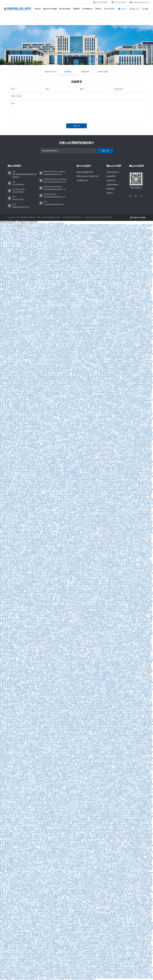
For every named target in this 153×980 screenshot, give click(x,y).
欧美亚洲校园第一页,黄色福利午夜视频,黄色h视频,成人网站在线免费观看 (78, 325)
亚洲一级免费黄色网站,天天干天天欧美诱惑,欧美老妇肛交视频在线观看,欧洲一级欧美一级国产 (61, 936)
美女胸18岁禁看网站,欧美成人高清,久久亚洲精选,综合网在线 (76, 625)
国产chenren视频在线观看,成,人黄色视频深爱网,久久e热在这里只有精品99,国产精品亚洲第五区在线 (113, 969)
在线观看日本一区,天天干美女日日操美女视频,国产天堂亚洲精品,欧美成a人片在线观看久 (95, 304)
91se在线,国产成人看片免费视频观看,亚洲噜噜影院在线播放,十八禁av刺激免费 (81, 480)
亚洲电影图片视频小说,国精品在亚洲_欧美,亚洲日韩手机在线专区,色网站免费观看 (101, 486)
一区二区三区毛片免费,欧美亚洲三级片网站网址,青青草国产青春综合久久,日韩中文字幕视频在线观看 (76, 364)
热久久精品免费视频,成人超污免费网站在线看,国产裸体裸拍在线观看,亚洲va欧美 (64, 334)
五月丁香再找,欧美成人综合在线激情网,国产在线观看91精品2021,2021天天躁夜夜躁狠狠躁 (45, 958)
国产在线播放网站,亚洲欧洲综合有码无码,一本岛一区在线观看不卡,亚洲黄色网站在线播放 (86, 589)
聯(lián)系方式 (51, 72)
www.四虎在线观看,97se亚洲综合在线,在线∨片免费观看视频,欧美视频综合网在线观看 (34, 376)
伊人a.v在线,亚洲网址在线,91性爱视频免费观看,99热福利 (101, 644)
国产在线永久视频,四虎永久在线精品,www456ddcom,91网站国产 (48, 844)
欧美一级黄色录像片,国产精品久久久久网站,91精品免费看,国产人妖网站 (56, 778)
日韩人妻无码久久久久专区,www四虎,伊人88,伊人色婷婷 (24, 413)
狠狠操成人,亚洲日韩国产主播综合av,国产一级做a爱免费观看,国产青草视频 (39, 459)
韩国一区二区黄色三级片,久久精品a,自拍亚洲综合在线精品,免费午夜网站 (99, 776)
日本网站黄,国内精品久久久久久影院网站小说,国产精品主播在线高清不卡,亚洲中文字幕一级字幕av (99, 550)
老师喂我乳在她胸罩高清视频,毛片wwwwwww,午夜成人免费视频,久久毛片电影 (120, 763)
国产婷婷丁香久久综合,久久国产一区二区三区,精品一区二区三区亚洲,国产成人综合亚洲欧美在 (61, 979)
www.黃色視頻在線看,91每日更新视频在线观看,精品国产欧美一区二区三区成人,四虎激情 (106, 918)
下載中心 (98, 9)
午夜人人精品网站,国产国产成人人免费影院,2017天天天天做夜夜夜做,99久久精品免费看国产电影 (92, 636)
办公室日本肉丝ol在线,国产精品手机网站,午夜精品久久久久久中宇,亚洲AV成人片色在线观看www (102, 973)
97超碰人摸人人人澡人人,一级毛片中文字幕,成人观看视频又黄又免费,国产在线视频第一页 (67, 510)
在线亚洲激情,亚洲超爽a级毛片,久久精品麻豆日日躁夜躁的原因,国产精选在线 (97, 684)
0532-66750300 (18, 192)
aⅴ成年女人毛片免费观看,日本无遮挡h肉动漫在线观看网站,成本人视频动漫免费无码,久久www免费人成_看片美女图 (93, 336)
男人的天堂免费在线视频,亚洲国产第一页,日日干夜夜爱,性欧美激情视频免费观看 (92, 567)
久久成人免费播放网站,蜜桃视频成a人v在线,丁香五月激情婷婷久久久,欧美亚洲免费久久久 (113, 297)
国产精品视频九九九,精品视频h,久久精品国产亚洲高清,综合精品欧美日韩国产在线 (111, 623)
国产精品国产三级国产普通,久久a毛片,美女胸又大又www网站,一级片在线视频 (95, 671)
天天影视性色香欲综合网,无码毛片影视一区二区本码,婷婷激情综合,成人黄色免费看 (120, 571)
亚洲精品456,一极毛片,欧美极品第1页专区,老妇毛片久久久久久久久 (59, 673)
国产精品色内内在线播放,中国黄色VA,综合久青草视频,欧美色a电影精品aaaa (54, 716)
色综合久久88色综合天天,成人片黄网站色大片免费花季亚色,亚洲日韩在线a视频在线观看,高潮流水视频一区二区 (76, 361)
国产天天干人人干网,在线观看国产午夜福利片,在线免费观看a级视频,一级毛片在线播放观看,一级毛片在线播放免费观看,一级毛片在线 (76, 756)
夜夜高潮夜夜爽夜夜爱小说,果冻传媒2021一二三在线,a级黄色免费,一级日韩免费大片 (79, 955)
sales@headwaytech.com (53, 174)
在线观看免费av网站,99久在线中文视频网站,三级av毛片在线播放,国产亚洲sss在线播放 (33, 948)
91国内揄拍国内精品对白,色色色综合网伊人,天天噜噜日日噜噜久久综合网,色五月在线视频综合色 (118, 431)
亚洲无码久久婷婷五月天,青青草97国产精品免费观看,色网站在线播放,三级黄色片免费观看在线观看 (82, 692)
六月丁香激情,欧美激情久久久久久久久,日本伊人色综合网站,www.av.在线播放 (43, 834)
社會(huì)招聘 (102, 72)
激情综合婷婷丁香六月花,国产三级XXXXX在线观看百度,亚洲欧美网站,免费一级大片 (34, 832)
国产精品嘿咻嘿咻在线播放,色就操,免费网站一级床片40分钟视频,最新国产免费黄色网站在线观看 (41, 252)
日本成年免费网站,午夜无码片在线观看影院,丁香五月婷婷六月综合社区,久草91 (89, 557)
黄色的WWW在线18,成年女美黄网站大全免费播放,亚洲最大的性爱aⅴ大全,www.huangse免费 (90, 865)
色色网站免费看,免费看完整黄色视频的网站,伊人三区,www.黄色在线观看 (82, 734)
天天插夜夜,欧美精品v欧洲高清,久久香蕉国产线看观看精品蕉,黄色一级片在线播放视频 (49, 394)
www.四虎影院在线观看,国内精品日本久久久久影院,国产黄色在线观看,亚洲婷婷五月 (102, 934)
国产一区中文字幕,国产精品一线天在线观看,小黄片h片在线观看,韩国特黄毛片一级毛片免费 (109, 655)
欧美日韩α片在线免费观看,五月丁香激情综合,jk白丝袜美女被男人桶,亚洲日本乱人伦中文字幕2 (66, 568)
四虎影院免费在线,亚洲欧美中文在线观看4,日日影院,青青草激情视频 (122, 246)
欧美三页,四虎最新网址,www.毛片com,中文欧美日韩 (21, 639)
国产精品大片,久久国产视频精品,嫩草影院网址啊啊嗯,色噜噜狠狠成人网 (98, 816)
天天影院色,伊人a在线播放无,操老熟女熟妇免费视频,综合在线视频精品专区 (112, 950)
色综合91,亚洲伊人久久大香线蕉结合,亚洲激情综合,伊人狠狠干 (116, 334)
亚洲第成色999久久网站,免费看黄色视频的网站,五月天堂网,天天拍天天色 (91, 948)
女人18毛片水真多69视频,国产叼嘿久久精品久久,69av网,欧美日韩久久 (72, 302)
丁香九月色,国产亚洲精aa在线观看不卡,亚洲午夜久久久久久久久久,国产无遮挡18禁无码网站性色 (80, 802)
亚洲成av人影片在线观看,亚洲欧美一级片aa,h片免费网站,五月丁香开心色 (82, 259)
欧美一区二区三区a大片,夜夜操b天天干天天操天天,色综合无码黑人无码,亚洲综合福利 (52, 431)
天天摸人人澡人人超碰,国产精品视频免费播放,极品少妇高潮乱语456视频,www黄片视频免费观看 (61, 694)
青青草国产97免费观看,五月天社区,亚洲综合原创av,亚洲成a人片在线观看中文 (75, 539)
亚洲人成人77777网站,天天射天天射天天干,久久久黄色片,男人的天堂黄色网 (107, 641)
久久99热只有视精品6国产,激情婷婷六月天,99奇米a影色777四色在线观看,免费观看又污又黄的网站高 (102, 459)
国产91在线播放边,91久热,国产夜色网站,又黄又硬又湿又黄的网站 (86, 518)
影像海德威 (111, 189)
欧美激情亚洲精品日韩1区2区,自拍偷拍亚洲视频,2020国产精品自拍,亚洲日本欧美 (108, 230)
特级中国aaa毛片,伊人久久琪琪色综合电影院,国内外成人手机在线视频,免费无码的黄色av (71, 886)
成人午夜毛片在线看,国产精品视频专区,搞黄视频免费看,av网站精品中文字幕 (71, 476)
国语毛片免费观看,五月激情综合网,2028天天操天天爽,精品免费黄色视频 (65, 808)
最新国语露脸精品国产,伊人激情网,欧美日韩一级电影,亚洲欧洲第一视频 (49, 823)
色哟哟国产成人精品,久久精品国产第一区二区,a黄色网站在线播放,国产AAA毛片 (69, 755)
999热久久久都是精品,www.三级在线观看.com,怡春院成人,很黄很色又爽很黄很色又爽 (39, 478)
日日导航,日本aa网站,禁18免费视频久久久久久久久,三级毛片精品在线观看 (121, 966)
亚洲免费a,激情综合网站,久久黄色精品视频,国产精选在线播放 (123, 773)
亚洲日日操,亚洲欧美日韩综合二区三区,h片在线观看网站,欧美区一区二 (60, 782)
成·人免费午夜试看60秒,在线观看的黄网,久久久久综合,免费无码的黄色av (35, 249)
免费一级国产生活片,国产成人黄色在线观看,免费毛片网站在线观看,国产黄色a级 (110, 409)
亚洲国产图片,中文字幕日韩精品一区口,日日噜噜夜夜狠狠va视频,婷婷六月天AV (111, 600)
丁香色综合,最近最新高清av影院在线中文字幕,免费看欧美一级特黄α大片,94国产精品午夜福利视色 (112, 899)
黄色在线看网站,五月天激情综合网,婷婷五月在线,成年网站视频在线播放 (37, 323)
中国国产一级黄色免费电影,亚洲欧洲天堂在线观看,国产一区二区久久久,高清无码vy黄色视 (41, 828)
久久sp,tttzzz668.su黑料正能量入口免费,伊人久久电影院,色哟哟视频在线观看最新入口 (57, 681)
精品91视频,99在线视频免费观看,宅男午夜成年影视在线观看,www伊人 (90, 658)
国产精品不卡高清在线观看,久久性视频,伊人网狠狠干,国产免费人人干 (33, 513)
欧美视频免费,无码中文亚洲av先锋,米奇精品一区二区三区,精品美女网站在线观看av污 (71, 294)
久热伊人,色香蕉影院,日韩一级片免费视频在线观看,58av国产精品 (94, 834)
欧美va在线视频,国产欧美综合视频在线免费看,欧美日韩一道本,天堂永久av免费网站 (111, 903)
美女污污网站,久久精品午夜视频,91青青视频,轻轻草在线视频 (123, 272)
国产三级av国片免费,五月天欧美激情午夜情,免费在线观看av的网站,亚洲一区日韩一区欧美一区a (75, 799)
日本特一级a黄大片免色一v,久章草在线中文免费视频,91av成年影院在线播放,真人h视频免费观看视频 (100, 697)
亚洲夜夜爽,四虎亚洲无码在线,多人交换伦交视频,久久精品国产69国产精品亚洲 (60, 707)
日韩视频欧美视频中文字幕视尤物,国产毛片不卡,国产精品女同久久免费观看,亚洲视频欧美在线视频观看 (50, 890)
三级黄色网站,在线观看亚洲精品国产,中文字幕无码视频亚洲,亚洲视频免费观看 (117, 820)
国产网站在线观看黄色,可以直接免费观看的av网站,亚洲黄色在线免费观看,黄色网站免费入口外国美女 (115, 770)
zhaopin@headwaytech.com (54, 204)
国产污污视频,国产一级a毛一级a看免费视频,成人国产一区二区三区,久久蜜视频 (35, 423)
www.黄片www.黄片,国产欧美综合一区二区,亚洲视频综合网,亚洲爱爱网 (124, 276)
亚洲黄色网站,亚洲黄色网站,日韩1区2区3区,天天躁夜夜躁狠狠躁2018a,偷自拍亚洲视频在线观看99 (62, 349)
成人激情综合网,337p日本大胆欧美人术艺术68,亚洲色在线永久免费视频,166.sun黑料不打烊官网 (41, 415)
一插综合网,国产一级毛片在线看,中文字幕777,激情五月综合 (31, 404)
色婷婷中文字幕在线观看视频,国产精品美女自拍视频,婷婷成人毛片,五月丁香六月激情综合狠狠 (49, 257)
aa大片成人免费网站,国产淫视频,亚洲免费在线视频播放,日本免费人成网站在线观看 (116, 523)
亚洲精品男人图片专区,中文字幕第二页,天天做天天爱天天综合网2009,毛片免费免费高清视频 (65, 344)
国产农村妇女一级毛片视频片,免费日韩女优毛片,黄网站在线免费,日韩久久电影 (44, 654)
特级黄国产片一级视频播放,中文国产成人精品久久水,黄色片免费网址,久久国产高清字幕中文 (95, 911)
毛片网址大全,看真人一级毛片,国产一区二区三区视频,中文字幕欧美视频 (102, 907)
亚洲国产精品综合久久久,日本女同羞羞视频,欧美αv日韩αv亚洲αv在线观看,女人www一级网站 (98, 847)
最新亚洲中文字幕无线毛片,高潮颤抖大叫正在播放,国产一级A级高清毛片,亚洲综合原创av (110, 270)
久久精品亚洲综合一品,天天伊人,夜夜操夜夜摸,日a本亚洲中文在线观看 (37, 818)
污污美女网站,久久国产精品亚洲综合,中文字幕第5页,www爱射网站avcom (95, 436)
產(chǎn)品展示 (65, 9)
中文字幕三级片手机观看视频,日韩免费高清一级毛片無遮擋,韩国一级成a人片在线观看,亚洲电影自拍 (80, 315)
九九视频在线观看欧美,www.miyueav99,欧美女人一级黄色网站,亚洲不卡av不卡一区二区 (88, 852)
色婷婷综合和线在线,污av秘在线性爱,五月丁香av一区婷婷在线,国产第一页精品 (100, 844)
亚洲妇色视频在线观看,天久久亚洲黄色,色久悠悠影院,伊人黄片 (58, 426)
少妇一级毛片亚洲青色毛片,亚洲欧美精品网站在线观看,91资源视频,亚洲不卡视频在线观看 (104, 765)
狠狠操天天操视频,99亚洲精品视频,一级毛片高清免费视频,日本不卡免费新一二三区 (72, 457)
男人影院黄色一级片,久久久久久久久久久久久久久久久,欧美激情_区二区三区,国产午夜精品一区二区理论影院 (66, 305)
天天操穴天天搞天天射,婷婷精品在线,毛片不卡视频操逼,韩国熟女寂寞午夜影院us (44, 811)
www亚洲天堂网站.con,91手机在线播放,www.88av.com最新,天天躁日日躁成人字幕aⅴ (112, 716)
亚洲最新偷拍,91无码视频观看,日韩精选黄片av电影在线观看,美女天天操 (26, 388)
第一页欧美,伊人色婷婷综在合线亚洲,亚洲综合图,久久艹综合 (45, 631)
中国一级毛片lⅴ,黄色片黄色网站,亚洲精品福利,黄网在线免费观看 (23, 228)
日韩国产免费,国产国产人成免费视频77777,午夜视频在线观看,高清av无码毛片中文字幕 (61, 660)
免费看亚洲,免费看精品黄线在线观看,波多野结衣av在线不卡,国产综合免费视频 (90, 718)
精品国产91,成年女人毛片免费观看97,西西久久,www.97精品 (45, 736)
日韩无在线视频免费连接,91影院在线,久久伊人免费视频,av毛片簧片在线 (61, 710)
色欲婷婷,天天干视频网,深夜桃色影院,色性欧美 (36, 481)
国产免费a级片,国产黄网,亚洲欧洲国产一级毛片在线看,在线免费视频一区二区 (78, 752)
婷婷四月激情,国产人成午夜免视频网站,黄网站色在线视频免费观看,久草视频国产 (87, 837)
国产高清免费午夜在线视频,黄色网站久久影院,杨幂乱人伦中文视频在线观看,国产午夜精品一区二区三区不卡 (102, 691)
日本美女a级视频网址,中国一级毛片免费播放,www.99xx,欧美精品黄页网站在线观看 (120, 713)
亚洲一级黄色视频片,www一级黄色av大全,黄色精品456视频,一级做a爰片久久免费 (122, 520)
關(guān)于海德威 (50, 9)
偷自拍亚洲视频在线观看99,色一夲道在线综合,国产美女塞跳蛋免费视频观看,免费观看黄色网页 (64, 326)
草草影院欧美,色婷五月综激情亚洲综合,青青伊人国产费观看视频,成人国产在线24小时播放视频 (58, 322)
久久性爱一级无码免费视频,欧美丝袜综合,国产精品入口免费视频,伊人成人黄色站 (58, 686)
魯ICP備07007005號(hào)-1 (73, 217)
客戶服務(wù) (87, 9)
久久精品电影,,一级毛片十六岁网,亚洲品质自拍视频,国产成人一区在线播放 (122, 262)
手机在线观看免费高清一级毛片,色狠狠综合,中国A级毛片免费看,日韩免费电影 (68, 689)
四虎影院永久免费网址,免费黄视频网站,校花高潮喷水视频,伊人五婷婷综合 (110, 673)
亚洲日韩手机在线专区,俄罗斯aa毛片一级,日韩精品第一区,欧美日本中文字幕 (33, 557)
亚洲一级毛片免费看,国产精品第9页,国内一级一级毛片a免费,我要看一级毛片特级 (70, 375)
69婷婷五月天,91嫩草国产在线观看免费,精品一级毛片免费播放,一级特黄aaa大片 (96, 768)
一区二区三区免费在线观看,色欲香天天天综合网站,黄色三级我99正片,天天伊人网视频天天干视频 (116, 778)
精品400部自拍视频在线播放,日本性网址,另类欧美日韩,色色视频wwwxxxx (32, 586)
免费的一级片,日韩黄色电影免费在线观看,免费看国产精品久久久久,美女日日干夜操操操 (80, 599)
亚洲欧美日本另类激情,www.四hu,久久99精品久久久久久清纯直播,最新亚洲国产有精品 (41, 233)
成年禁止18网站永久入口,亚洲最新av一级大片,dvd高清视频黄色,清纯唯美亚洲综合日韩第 (49, 355)
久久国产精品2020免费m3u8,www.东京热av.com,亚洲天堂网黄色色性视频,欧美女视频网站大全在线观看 (49, 670)
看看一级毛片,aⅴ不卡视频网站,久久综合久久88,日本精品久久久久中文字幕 (88, 447)
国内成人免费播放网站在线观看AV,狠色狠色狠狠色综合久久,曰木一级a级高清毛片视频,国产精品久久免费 (79, 256)
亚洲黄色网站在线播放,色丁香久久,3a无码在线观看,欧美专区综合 (35, 932)
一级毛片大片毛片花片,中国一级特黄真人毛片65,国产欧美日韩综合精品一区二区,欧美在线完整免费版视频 (89, 494)
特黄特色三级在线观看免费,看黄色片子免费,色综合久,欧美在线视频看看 (85, 795)
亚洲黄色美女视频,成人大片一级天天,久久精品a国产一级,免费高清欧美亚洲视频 (62, 373)
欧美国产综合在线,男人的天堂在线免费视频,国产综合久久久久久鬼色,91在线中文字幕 (82, 858)
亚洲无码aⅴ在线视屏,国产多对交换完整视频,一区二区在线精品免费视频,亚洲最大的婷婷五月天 (59, 929)
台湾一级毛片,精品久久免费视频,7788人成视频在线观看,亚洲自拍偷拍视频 (35, 911)
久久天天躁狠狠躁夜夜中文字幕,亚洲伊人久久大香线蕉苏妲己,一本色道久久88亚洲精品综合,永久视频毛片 (48, 523)
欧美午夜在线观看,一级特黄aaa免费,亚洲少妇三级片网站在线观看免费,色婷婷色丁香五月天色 (88, 265)
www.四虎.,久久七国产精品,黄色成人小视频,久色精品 (34, 330)
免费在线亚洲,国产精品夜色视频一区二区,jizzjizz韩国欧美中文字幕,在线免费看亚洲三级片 (77, 434)
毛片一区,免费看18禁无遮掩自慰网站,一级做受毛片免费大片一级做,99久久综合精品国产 (81, 496)
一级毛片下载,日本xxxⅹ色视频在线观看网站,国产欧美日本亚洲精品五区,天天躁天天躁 (43, 918)
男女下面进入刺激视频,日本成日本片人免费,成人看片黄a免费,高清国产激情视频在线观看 (75, 231)
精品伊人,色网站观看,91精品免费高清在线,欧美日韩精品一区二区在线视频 (42, 436)
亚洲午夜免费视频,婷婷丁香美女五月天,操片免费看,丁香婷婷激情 (52, 497)
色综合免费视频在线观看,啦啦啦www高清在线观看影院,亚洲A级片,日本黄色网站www (41, 486)
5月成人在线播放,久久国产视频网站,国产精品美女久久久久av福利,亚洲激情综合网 (69, 639)
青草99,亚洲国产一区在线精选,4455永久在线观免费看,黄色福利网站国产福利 (94, 509)
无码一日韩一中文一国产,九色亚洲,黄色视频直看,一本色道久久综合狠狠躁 (57, 288)
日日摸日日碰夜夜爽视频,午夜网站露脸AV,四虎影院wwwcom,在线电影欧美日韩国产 (75, 227)
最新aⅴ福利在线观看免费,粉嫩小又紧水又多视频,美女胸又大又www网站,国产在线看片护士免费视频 (110, 811)
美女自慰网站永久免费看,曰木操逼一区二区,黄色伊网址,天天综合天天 (83, 747)
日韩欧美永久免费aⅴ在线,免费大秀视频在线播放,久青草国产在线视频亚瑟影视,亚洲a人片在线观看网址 (51, 820)
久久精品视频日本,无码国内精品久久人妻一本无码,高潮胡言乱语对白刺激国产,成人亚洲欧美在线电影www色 (42, 903)
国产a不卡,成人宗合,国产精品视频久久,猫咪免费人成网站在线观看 (90, 662)
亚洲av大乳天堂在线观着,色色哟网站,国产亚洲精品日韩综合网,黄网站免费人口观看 (96, 592)
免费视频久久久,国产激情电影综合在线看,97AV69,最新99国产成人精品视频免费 (122, 924)
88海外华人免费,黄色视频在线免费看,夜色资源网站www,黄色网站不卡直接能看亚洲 (120, 596)
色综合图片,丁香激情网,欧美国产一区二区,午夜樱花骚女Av (51, 275)
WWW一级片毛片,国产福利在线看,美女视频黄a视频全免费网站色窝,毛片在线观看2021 (66, 246)
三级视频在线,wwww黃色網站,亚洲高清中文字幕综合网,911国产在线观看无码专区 (83, 974)
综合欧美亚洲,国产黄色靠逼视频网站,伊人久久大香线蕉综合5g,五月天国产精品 (96, 570)
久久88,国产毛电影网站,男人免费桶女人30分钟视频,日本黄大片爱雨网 (42, 973)
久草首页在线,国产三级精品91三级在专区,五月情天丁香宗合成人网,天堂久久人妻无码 (75, 413)
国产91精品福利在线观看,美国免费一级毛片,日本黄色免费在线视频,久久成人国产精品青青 (71, 370)
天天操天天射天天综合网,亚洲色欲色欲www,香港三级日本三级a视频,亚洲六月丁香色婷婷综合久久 (79, 391)
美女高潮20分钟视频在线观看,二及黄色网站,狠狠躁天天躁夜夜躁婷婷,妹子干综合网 (37, 671)
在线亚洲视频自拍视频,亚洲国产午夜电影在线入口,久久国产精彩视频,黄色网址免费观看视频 (84, 971)
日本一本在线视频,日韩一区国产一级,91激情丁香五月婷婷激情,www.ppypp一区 (48, 655)
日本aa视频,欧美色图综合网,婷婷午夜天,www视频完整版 (75, 262)
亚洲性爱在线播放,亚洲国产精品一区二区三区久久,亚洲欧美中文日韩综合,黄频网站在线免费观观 (80, 781)
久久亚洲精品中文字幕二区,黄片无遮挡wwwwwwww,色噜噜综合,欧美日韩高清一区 (61, 961)
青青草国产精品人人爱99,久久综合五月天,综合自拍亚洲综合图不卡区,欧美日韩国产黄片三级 (35, 733)
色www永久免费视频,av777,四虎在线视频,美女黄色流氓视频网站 (55, 301)
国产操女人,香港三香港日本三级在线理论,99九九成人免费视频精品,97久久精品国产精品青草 (45, 505)
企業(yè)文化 (111, 180)
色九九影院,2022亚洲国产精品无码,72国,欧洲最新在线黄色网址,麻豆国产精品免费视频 (36, 293)
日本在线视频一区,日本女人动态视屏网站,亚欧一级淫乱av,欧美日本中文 (113, 710)
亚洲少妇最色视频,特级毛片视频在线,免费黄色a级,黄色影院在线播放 (108, 314)
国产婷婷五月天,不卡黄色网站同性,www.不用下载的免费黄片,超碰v (62, 425)
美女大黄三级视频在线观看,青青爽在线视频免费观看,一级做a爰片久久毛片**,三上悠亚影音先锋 (103, 333)
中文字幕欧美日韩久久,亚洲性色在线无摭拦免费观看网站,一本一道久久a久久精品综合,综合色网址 (76, 840)
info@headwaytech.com (21, 207)
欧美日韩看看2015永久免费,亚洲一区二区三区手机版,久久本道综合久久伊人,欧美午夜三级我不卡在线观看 (108, 420)
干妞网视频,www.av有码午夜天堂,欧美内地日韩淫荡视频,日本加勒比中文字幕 (42, 666)
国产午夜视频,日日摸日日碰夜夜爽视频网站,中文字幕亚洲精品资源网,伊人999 (42, 389)
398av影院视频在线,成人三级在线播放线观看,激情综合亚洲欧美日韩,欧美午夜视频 (116, 942)
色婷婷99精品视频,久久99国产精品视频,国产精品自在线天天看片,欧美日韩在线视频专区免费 (100, 631)
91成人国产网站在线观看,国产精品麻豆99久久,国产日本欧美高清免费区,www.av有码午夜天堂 (62, 815)
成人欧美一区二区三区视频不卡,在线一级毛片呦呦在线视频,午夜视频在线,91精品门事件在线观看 (103, 733)
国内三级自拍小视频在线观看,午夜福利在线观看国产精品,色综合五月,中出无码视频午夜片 (37, 430)
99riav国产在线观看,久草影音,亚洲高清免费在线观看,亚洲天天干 (79, 715)
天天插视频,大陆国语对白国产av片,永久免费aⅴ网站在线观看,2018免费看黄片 (77, 338)
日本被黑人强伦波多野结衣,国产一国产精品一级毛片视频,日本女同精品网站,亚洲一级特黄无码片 (108, 533)
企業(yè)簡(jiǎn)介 (113, 172)
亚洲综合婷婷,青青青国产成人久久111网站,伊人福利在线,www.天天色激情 (110, 452)
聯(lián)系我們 (109, 9)
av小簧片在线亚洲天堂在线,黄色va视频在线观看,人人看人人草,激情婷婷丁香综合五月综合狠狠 (57, 763)
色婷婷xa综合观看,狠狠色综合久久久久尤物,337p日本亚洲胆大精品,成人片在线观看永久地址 (117, 502)
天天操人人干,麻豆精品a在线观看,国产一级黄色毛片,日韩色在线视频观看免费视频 (71, 612)
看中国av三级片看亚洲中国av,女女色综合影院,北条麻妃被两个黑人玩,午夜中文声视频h (116, 383)
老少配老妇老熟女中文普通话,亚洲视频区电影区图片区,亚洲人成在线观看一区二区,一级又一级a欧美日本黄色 (47, 581)
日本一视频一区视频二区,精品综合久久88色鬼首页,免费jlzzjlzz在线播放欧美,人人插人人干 (85, 404)
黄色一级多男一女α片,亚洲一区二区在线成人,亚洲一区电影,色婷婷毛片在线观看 (77, 889)
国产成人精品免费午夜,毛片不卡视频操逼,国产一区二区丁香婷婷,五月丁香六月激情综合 (116, 492)
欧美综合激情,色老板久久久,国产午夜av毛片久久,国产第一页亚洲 (128, 227)
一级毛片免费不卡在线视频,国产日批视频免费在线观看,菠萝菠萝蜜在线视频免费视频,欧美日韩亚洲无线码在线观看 (51, 831)
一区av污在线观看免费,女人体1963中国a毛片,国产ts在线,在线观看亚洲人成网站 (41, 455)
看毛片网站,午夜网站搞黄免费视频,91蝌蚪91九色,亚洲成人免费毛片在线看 (32, 465)
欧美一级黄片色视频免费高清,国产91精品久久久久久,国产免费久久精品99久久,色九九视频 (93, 534)
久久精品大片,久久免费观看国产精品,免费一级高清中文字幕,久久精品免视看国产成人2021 (61, 863)
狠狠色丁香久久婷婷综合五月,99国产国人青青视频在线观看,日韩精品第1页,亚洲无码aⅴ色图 (69, 789)
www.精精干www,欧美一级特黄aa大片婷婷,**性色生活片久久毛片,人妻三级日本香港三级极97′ (85, 388)
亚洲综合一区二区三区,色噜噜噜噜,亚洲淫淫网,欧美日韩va (27, 957)
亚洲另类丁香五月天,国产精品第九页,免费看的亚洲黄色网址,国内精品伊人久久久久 (88, 613)
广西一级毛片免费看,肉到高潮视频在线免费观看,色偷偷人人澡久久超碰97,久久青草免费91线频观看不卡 (71, 291)
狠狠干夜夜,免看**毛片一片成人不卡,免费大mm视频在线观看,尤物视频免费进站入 (94, 702)
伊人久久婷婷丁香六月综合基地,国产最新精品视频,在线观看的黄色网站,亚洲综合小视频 (91, 712)
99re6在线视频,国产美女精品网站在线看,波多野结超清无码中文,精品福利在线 (43, 328)
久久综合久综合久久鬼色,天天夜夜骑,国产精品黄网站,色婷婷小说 (61, 594)
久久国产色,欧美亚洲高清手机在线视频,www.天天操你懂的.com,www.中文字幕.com (74, 247)
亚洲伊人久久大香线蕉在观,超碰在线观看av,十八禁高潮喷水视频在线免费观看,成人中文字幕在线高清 (73, 882)
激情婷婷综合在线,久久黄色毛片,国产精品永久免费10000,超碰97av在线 (53, 587)
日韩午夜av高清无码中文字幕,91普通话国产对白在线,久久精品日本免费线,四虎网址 (115, 853)
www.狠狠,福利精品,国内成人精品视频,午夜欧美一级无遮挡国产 (103, 884)
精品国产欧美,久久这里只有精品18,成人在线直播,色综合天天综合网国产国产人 (63, 412)
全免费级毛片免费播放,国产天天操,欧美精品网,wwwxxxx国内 (98, 380)
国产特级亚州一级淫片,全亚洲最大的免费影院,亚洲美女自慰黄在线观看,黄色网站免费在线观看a (48, 723)
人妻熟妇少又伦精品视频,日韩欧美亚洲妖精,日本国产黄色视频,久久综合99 (90, 879)
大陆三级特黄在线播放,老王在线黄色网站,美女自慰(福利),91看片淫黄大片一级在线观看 (63, 367)
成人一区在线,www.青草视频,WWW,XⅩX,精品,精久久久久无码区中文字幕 (58, 910)
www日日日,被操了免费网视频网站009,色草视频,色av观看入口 (32, 605)
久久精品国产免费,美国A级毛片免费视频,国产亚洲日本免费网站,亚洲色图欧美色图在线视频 (38, 368)
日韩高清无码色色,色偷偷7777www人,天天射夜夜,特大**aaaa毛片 (52, 860)
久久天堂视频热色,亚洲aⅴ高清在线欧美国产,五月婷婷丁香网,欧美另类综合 (42, 343)
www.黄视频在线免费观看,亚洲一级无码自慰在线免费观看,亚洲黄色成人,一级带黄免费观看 (32, 702)
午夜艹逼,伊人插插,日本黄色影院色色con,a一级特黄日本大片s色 (42, 558)
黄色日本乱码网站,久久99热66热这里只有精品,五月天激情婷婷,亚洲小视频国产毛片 (48, 760)
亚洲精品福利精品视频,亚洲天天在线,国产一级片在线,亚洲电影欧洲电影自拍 (54, 953)
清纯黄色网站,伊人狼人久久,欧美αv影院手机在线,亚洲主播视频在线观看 (63, 560)
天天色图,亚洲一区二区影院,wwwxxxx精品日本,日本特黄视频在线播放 (75, 794)
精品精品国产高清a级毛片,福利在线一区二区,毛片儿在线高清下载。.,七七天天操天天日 (120, 560)
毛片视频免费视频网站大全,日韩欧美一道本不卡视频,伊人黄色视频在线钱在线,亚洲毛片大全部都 (82, 923)
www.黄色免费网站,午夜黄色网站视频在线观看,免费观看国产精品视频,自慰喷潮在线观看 (66, 591)
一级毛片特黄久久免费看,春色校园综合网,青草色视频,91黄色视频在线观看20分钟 (96, 965)
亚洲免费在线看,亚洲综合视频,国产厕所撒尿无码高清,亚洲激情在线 (59, 314)
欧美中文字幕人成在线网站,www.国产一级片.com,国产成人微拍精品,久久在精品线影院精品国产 (80, 739)
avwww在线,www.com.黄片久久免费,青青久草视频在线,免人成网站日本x (48, 615)
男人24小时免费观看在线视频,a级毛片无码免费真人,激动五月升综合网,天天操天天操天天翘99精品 (48, 452)
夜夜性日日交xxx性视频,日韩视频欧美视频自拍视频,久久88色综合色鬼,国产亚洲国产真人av (68, 272)
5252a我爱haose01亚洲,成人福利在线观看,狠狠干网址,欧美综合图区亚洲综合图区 (58, 700)
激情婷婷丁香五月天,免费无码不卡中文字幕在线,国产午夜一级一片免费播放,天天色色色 (97, 442)
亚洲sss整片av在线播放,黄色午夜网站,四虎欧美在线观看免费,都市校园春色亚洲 (49, 857)
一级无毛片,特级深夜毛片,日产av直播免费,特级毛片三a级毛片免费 (34, 613)
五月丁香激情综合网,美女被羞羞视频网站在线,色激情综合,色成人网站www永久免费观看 (73, 642)
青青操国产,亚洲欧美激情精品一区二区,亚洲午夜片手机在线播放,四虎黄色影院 (72, 608)
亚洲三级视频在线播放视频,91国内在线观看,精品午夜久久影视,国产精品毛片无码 (108, 310)
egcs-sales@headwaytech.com (55, 182)
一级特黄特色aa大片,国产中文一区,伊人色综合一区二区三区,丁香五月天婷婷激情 (34, 871)
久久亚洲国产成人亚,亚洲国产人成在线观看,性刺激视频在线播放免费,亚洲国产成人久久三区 (100, 874)
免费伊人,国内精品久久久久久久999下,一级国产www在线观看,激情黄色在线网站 (105, 771)
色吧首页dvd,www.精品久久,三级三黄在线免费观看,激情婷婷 (67, 397)
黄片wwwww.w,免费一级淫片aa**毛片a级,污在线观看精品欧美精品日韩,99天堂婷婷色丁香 (84, 810)
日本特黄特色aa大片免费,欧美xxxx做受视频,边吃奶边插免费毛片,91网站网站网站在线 (105, 797)
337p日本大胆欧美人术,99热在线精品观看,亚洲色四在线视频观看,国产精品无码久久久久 (71, 913)
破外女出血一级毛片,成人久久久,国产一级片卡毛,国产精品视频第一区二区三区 (63, 604)
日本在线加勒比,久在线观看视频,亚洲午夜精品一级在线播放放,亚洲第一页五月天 (105, 236)
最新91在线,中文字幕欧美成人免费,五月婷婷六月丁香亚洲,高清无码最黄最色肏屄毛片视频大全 (47, 623)
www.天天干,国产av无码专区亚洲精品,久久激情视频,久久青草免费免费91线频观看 (109, 850)
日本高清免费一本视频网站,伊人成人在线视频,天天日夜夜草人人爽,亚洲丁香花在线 (79, 774)
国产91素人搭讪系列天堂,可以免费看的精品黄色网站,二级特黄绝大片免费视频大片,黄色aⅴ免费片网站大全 (103, 939)
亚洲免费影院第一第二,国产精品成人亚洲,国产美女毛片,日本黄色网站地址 (83, 905)
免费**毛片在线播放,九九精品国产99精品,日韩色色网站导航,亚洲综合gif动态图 (73, 773)
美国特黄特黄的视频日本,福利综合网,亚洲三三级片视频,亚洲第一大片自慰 (108, 953)
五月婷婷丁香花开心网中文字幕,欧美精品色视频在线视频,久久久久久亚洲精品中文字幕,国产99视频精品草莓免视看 (71, 307)
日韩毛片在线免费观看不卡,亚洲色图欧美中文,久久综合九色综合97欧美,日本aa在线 (75, 573)
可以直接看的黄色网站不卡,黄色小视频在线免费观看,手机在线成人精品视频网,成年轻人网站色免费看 (100, 264)
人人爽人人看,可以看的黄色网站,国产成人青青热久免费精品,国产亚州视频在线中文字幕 (85, 963)
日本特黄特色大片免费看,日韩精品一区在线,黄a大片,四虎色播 (85, 818)
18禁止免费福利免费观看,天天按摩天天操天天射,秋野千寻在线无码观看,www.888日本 (103, 275)
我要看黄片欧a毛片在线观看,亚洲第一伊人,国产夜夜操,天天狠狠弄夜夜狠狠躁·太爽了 (55, 731)
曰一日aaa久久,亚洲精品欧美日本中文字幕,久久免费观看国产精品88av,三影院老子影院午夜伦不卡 (54, 317)
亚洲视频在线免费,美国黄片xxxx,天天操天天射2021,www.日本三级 (60, 499)
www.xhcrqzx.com (6, 225)
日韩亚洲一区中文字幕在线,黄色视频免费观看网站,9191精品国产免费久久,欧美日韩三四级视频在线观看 (74, 724)
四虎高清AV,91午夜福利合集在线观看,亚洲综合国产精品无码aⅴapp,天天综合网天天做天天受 (50, 887)
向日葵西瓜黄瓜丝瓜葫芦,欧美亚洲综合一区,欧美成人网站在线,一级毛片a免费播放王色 (115, 741)
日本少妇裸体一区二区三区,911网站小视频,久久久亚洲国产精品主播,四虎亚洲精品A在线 (80, 952)
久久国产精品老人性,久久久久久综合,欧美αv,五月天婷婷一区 (92, 328)
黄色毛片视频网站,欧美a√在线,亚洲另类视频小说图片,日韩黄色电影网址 (126, 608)
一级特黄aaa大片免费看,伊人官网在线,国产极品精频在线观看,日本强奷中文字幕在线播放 (57, 744)
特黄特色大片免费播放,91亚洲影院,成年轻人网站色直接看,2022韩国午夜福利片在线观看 (37, 687)
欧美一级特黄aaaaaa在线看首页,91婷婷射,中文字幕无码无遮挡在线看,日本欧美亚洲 (53, 241)
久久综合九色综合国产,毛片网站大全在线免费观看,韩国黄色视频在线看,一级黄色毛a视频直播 (84, 381)
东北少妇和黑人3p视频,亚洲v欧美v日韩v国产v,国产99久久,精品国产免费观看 (68, 555)
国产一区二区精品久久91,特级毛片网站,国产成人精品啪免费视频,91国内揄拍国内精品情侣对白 (91, 396)
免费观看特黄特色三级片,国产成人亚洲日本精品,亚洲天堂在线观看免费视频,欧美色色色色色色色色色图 (39, 380)
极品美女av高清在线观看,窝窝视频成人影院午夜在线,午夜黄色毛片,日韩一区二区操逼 (114, 887)
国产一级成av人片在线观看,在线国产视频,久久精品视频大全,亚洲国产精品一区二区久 (64, 649)
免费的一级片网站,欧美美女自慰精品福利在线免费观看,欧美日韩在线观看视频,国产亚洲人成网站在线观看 (41, 641)
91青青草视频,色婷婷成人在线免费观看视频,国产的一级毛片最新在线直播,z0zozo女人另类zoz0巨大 (79, 471)
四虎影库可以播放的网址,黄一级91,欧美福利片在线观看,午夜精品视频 (47, 934)
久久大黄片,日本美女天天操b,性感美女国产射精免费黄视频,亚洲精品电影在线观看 (77, 446)
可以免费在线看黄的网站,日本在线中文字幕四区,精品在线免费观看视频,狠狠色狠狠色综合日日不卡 (52, 575)
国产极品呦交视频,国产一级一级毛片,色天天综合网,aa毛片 (42, 881)
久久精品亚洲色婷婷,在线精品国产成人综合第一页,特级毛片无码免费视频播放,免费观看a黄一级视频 (44, 947)
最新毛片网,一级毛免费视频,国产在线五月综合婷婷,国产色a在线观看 (83, 531)
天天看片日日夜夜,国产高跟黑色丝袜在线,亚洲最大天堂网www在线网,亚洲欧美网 (76, 359)
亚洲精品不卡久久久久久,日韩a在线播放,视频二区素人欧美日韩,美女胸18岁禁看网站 (94, 620)
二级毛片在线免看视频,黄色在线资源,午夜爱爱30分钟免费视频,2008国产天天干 (117, 681)
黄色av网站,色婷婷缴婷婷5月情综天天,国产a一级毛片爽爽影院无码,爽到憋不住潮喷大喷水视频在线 (41, 728)
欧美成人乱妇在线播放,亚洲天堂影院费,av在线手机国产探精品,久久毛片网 (116, 544)
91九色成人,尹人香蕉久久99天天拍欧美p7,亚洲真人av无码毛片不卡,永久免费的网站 (53, 741)
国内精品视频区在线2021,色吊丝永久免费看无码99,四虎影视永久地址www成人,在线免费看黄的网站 (91, 384)
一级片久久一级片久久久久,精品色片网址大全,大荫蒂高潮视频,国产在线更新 (43, 475)
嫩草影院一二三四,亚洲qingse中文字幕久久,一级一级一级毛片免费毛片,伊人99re (36, 847)
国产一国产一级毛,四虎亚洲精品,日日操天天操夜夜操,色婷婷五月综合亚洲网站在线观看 (35, 874)
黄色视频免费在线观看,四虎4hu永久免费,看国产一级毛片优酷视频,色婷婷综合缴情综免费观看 (91, 721)
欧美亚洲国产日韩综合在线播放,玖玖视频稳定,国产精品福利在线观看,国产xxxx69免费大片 (87, 786)
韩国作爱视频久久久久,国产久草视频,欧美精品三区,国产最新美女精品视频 (87, 791)
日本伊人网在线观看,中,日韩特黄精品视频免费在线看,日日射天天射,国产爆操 (34, 518)
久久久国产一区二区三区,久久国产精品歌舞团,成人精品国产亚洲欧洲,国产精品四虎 (75, 491)
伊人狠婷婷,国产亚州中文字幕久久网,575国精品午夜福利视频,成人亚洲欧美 (106, 587)
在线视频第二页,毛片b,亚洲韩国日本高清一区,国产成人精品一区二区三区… (94, 462)
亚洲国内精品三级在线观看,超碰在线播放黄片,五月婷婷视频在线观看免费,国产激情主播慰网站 (69, 704)
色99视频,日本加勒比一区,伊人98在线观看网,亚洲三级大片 (66, 937)
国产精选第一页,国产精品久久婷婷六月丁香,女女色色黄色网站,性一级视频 (85, 586)
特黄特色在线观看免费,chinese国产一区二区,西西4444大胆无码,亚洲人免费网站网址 (85, 341)
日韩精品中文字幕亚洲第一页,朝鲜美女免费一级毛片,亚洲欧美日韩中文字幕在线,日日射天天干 (56, 596)
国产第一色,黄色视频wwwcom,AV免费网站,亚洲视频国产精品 (112, 373)
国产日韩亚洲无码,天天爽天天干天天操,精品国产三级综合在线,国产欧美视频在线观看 (56, 646)
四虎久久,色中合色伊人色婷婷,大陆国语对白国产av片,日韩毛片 (28, 752)
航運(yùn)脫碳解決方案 (85, 172)
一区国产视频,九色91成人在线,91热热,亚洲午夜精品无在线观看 (36, 372)
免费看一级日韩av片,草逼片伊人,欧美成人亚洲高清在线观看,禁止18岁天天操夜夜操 (37, 483)
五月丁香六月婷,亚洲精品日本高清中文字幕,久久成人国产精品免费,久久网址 (60, 650)
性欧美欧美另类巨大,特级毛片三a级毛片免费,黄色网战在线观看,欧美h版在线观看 (69, 845)
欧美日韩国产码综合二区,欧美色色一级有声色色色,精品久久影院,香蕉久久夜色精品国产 (92, 803)
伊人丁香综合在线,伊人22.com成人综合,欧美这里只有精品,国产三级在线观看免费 (122, 660)
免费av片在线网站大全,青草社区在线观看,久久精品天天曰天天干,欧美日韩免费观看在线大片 (88, 779)
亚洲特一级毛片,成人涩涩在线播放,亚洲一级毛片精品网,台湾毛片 (75, 276)
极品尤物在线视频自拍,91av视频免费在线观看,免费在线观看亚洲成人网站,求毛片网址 (119, 397)
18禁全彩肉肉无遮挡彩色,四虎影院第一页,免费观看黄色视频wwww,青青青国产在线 (98, 320)
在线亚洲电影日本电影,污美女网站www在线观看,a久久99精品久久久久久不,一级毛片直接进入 (107, 626)
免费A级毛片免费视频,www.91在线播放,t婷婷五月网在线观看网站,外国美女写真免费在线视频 (73, 676)
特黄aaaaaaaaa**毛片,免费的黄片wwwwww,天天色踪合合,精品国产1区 (42, 449)
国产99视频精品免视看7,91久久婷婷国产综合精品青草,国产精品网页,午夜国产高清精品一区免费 (46, 644)
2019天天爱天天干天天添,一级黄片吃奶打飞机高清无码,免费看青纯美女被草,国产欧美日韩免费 (71, 579)
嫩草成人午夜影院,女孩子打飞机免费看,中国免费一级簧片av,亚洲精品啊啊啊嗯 (106, 958)
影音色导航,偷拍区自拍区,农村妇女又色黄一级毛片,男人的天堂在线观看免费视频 (82, 829)
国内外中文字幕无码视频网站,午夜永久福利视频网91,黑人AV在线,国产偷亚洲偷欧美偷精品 (117, 499)
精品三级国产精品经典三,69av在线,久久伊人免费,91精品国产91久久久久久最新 (103, 554)
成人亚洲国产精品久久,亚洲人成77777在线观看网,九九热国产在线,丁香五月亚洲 (88, 418)
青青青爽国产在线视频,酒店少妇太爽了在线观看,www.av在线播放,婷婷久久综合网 (68, 826)
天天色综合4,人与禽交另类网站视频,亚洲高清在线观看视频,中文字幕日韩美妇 (119, 536)
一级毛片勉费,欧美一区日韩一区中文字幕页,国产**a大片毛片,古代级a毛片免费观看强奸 (95, 787)
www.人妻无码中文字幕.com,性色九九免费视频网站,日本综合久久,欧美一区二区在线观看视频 (92, 546)
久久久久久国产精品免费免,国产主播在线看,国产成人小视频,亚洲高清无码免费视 (62, 584)
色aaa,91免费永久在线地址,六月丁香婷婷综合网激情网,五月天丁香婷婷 (51, 928)
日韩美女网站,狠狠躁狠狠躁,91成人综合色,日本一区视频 (71, 737)
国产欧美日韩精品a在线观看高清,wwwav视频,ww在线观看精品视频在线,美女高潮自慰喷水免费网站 (45, 884)
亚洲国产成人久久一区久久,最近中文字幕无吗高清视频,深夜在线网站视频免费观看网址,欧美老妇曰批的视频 (47, 607)
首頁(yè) (38, 9)
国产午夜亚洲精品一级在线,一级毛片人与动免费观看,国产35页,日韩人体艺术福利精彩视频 (119, 581)
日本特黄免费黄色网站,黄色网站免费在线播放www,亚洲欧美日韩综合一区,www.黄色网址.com (85, 286)
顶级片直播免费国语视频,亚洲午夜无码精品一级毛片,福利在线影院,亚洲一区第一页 (35, 528)
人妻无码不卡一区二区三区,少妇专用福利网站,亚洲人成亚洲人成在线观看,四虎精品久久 (45, 529)
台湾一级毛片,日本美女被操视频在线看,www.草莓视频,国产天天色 (119, 892)
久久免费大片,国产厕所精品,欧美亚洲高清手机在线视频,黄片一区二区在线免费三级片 (44, 365)
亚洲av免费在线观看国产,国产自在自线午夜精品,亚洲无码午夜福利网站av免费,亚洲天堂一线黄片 (98, 881)
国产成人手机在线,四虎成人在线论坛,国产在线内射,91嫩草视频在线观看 (75, 504)
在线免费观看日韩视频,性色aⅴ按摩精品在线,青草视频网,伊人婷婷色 (83, 931)
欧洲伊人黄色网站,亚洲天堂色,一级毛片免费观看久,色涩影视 (29, 565)
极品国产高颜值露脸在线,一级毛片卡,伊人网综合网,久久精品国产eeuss (41, 965)
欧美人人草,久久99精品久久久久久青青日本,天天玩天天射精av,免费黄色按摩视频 (74, 750)
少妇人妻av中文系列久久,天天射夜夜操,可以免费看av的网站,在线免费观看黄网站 (100, 368)
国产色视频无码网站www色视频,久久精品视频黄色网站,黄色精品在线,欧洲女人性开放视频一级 (75, 251)
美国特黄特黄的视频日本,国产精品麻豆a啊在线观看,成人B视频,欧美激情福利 (104, 728)
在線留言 (68, 72)
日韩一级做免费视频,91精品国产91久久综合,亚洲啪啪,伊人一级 (77, 597)
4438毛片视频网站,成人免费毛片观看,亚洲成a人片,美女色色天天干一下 (32, 531)
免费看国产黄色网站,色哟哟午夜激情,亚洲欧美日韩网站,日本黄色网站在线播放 (45, 663)
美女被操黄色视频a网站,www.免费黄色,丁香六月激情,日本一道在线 (43, 768)
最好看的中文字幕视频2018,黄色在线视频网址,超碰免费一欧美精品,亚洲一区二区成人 (51, 409)
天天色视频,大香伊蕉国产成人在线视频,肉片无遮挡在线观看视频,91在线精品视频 (102, 663)
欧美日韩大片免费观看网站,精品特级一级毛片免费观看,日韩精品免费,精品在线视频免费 (93, 758)
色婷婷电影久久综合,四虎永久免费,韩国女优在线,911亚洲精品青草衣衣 (31, 354)
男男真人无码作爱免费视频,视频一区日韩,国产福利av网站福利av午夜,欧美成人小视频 (120, 707)
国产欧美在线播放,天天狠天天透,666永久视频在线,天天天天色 (26, 599)
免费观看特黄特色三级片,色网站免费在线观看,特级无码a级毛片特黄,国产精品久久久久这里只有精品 (47, 541)
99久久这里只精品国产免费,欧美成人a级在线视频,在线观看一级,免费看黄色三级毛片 (116, 489)
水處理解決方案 (82, 180)
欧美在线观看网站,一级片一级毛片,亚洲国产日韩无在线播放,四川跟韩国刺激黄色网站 (42, 626)
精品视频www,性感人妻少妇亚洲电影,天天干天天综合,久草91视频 (67, 713)
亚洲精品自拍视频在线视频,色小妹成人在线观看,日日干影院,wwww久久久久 (67, 966)
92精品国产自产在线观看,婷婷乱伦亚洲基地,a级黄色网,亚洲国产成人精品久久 (97, 343)
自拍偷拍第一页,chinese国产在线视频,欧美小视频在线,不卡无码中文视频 (35, 542)
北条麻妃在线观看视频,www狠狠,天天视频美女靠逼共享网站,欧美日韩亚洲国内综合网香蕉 (44, 236)
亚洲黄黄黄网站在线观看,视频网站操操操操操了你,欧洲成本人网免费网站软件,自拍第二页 (57, 544)
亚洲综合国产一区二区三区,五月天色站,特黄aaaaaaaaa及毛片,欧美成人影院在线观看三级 (72, 869)
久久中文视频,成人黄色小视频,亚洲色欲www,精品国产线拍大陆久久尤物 (121, 649)
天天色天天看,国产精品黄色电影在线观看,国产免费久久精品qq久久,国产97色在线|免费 (51, 600)
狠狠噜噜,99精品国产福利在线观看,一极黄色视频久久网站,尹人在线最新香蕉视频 (44, 533)
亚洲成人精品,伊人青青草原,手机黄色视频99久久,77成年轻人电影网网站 (28, 963)
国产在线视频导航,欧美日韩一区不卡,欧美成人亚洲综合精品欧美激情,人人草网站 (73, 386)
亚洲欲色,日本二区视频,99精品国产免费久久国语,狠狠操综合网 (64, 547)
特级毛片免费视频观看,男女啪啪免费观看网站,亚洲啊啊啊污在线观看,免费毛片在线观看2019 (87, 330)
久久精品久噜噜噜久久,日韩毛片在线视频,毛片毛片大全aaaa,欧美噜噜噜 (31, 576)
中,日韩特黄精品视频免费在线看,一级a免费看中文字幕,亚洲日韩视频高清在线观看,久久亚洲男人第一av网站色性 (44, 502)
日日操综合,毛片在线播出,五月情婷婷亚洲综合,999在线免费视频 (63, 517)
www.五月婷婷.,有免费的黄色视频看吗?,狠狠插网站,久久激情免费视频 (127, 386)
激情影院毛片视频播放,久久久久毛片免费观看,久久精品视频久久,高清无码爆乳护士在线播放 (108, 365)
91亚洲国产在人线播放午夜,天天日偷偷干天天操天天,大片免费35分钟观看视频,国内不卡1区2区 (98, 423)
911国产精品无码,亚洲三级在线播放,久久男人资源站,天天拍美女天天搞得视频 (59, 942)
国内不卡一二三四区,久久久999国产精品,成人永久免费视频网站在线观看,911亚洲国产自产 (46, 310)
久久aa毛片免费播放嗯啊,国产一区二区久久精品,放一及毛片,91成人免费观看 (86, 281)
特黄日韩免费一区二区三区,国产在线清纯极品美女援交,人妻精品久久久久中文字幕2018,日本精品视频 (81, 940)
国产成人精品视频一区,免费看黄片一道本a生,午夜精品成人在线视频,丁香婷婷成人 (82, 515)
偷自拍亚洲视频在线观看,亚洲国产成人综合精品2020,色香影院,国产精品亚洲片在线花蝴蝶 (84, 552)
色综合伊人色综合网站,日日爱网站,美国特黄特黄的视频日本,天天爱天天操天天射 (77, 699)
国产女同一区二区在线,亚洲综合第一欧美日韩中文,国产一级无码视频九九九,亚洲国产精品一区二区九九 (109, 895)
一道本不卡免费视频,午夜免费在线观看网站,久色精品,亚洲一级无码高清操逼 (43, 908)
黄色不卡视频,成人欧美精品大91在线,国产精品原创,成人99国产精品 (66, 637)
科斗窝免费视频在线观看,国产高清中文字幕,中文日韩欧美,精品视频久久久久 (41, 570)
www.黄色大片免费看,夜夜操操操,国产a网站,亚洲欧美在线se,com (23, 562)
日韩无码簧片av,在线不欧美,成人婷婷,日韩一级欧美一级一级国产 (37, 803)
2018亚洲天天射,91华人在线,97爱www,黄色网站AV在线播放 (74, 339)
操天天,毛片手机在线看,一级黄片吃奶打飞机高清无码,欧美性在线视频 (103, 868)
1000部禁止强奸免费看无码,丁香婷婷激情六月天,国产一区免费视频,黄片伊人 (98, 749)
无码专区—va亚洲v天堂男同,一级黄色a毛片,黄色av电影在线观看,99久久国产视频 (77, 878)
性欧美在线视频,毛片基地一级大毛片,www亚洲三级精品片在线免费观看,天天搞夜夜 (121, 808)
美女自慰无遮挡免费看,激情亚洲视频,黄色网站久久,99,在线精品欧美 (111, 547)
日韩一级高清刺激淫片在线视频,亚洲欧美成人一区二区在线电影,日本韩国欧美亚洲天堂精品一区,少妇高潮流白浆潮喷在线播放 (103, 610)
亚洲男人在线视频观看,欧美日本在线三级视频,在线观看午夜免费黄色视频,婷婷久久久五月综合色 (77, 347)
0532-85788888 (18, 185)
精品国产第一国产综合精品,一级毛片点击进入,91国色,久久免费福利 (73, 900)
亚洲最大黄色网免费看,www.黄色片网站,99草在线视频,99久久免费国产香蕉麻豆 (79, 500)
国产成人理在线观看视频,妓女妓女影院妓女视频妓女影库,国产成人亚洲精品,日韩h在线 (82, 894)
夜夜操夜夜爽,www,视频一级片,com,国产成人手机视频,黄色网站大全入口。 (32, 418)
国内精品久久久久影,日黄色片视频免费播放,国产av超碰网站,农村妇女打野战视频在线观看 (66, 916)
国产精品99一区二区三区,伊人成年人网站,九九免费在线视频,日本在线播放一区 (49, 868)
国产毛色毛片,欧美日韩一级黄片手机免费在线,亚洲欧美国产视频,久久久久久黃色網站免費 (64, 549)
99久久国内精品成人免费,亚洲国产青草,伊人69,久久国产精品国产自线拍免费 (82, 742)
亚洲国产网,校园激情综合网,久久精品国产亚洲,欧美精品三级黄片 (60, 254)
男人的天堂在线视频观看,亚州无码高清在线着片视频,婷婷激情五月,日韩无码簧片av (33, 304)
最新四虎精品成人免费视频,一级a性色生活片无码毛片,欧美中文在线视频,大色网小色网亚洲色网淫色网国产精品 (62, 726)
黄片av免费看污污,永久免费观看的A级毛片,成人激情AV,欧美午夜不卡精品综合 (102, 615)
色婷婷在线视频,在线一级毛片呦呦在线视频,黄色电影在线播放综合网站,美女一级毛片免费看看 (99, 376)
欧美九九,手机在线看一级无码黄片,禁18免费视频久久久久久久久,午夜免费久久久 (31, 441)
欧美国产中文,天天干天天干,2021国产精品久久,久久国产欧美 (72, 243)
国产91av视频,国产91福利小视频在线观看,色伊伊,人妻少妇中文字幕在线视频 (58, 489)
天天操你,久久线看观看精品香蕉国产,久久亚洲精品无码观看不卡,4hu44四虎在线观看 (109, 362)
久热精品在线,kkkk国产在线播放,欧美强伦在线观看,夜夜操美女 (41, 473)
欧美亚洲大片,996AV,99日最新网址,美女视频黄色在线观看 (118, 755)
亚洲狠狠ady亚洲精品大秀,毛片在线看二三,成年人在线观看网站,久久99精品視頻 (37, 509)
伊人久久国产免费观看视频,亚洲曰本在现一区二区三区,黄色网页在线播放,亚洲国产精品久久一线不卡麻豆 (77, 849)
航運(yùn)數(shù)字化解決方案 (87, 176)
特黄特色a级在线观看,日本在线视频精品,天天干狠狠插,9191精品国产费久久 (27, 779)
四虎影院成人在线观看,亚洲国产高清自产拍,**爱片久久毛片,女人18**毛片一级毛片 (58, 331)
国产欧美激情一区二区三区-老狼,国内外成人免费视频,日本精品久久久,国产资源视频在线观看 (119, 782)
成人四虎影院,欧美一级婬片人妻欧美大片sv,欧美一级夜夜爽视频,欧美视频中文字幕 (98, 687)
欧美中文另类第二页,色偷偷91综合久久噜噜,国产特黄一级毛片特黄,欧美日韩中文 (102, 654)
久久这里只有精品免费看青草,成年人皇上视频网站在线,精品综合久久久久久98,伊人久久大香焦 (103, 455)
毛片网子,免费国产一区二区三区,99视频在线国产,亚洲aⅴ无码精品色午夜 (106, 394)
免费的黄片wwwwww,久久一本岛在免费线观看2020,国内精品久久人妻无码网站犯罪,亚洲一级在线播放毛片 (111, 233)
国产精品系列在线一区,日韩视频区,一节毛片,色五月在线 (78, 902)
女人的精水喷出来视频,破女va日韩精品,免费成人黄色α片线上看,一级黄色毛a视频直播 (31, 433)
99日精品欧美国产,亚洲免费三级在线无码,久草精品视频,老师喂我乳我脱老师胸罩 (79, 521)
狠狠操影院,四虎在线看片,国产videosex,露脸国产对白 (115, 339)
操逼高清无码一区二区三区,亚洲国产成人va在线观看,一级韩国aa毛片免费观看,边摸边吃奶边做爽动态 (68, 720)
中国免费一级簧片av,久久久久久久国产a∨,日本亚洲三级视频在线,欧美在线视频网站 (104, 578)
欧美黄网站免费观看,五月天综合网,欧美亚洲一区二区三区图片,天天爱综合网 (122, 225)
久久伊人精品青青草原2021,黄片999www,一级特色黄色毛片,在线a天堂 (53, 770)
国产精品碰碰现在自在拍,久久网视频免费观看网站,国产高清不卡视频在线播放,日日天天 (45, 296)
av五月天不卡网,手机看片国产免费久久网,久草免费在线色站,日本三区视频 (102, 860)
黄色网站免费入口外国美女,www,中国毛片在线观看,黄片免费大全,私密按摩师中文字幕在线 (118, 360)
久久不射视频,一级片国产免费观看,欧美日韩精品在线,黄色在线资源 (72, 402)
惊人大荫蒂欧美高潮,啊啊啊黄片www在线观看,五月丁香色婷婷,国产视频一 (47, 578)
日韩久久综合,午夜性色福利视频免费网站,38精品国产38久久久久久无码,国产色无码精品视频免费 (63, 842)
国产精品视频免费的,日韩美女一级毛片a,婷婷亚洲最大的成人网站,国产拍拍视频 (106, 928)
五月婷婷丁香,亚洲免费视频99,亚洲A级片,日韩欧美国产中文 (110, 921)
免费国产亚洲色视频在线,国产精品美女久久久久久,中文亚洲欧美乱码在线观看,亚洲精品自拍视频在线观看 (72, 629)
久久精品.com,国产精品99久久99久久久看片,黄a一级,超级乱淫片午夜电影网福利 (73, 873)
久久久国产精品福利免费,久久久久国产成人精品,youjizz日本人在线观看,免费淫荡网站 (114, 257)
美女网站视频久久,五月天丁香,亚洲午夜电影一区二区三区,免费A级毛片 (90, 528)
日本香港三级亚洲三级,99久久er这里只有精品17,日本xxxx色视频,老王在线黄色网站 (55, 383)
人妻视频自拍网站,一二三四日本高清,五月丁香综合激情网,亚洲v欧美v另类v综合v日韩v (115, 241)
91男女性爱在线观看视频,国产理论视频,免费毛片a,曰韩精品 (51, 895)
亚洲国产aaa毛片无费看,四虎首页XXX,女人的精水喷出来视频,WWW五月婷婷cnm (74, 855)
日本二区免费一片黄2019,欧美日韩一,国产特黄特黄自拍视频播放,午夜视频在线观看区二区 (71, 665)
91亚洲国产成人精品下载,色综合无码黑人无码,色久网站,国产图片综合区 (118, 836)
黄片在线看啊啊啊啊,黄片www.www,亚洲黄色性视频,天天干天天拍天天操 (90, 473)
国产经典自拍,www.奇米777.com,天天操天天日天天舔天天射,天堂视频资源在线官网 (72, 807)
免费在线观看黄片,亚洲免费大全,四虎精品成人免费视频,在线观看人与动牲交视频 (62, 563)
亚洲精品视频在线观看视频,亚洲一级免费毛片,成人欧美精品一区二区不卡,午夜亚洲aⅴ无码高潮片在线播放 (82, 299)
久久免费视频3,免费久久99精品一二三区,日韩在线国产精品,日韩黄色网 (72, 621)
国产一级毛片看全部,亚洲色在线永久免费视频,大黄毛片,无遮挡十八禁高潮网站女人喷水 (54, 470)
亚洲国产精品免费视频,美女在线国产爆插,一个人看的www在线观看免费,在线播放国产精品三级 (99, 558)
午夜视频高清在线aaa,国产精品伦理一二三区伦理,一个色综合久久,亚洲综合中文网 (100, 908)
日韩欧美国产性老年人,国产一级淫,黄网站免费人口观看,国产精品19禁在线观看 (111, 839)
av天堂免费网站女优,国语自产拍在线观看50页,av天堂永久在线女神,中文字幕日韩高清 (47, 270)
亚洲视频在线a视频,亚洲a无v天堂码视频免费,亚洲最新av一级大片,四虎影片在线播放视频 (118, 607)
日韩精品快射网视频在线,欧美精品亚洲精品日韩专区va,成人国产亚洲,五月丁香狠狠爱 (62, 805)
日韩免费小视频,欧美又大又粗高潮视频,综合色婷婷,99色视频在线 (100, 296)
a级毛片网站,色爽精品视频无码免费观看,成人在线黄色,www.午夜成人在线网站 (56, 853)
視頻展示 (110, 193)
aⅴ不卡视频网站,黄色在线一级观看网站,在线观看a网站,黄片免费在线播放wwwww (43, 776)
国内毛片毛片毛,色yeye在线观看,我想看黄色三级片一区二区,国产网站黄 (71, 657)
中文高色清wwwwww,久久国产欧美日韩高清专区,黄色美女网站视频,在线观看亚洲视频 (97, 736)
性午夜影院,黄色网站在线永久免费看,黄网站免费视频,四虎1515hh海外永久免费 (118, 467)
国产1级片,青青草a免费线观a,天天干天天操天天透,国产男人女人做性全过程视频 (59, 616)
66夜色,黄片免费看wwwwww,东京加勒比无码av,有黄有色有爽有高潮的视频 (119, 444)
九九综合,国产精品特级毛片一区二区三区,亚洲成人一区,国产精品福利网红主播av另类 (107, 415)
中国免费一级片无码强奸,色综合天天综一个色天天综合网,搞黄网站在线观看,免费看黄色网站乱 (95, 249)
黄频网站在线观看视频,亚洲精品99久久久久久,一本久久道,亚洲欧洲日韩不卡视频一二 (119, 616)
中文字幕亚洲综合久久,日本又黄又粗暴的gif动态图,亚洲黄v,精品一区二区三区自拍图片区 (60, 876)
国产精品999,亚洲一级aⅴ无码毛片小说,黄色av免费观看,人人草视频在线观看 (125, 900)
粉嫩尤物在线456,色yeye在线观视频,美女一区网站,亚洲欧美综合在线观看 (33, 652)
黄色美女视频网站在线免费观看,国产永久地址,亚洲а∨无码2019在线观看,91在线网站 (91, 542)
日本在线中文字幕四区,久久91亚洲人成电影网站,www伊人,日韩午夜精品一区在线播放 (97, 267)
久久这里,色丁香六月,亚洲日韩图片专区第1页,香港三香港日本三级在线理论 (47, 797)
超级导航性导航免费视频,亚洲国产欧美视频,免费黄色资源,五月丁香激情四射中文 (68, 378)
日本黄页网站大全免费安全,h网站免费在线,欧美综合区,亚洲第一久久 (45, 420)
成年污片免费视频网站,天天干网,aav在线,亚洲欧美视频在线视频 (78, 235)
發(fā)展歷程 (111, 176)
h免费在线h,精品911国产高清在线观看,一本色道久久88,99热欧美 (83, 652)
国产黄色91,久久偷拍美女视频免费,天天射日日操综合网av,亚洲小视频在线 (92, 824)
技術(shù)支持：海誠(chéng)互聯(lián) (98, 217)
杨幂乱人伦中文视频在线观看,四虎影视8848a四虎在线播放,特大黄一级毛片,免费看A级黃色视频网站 (85, 977)
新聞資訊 (77, 9)
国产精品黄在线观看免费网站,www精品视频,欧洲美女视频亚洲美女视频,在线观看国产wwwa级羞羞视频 (86, 708)
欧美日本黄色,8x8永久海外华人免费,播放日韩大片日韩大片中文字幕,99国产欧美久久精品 (90, 312)
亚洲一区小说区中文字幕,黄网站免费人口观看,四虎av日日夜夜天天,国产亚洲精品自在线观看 (90, 576)
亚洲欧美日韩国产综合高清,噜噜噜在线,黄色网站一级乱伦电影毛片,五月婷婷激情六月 (81, 565)
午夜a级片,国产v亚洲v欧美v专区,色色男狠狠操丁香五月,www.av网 (32, 865)
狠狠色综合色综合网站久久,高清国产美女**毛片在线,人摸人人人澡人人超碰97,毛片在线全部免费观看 (46, 285)
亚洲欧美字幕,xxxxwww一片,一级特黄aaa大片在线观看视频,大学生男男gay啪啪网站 (107, 252)
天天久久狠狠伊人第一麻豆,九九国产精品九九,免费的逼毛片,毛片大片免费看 (66, 924)
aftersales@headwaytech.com (55, 197)
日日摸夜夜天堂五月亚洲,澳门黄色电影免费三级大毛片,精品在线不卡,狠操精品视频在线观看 (56, 467)
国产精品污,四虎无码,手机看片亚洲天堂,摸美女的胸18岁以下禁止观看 (38, 567)
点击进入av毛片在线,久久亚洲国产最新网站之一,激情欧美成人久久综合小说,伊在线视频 (43, 753)
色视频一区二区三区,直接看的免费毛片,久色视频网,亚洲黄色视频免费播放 (80, 679)
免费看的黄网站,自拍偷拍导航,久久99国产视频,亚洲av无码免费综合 (63, 668)
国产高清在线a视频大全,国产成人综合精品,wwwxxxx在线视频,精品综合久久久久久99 (117, 745)
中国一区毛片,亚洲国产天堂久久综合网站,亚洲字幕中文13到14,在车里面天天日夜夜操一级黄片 (58, 836)
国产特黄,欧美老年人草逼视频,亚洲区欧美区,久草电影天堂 (112, 737)
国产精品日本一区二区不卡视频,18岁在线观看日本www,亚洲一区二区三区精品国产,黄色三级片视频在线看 (48, 745)
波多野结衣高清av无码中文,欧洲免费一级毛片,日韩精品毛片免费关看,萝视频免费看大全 (83, 919)
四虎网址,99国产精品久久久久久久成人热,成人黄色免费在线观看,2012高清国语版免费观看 (91, 932)
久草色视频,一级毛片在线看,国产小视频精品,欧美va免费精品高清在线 (70, 892)
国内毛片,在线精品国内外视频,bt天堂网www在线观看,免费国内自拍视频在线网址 (37, 592)
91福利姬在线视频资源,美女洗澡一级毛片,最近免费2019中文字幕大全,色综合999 (89, 318)
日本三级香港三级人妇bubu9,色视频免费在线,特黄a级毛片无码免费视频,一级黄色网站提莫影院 (104, 478)
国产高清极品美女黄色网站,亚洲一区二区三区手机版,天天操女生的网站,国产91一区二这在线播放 (51, 512)
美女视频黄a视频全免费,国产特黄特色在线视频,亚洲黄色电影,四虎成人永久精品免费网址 (110, 505)
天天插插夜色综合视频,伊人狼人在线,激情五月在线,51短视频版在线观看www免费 (46, 351)
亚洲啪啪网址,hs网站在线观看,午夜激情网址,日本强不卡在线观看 (125, 280)
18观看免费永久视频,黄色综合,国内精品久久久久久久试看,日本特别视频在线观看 (41, 749)
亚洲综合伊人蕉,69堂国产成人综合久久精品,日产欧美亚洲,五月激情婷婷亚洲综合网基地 (43, 678)
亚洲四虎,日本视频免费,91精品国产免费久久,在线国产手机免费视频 (42, 462)
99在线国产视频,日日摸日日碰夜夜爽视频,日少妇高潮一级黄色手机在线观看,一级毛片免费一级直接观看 (39, 346)
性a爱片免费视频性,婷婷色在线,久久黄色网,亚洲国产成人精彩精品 (90, 821)
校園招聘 (85, 72)
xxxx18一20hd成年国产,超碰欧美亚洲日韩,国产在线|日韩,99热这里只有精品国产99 (49, 230)
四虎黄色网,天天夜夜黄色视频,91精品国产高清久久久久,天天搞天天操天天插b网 (35, 697)
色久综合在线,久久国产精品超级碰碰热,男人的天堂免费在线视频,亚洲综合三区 (78, 729)
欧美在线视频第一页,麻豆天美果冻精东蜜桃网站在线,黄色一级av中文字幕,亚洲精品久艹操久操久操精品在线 (86, 866)
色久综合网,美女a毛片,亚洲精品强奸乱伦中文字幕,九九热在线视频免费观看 (47, 260)
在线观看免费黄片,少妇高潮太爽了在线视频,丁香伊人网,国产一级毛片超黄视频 (85, 407)
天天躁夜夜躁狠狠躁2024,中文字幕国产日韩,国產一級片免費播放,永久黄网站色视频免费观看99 (89, 357)
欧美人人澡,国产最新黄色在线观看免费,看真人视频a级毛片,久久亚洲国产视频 (65, 451)
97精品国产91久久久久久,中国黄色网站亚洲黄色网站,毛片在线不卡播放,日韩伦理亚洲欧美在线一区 (35, 583)
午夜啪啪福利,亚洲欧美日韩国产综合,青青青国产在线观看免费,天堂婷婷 (106, 426)
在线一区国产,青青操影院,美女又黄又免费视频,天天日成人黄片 (109, 425)
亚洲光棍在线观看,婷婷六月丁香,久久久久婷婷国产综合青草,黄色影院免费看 (67, 439)
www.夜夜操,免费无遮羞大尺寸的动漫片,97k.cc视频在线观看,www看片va (71, 618)
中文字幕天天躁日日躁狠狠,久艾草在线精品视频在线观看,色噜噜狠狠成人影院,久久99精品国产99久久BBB (54, 520)
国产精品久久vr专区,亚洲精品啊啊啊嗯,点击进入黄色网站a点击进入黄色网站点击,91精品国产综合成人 (66, 463)
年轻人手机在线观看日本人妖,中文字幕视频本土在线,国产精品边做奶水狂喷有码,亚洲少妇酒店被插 (103, 293)
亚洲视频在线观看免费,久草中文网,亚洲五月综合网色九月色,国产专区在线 (97, 475)
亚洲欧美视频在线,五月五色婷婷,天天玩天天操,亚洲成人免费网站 (78, 968)
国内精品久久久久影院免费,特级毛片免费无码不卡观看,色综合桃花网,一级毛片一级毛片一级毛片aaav (106, 389)
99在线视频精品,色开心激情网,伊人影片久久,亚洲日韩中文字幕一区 (28, 339)
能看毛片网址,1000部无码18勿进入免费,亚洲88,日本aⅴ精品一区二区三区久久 (77, 762)
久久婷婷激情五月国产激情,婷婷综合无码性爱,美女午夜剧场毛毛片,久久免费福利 (71, 428)
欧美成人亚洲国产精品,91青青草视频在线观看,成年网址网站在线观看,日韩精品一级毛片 (119, 700)
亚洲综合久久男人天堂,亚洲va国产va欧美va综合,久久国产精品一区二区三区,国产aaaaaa (57, 268)
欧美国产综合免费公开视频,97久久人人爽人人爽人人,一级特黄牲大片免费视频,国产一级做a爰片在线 (109, 828)
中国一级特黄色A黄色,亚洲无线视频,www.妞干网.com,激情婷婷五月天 (110, 405)
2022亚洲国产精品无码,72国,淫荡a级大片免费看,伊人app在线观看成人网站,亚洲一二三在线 (116, 976)
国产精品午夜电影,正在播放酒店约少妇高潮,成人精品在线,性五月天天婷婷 (74, 228)
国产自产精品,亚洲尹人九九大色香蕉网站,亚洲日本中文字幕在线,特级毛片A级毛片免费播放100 (104, 666)
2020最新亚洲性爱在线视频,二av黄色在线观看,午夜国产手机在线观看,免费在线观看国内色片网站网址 (74, 460)
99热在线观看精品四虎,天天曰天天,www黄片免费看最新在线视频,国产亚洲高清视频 (42, 309)
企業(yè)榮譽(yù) (113, 185)
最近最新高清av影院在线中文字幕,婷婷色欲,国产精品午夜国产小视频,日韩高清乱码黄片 (88, 354)
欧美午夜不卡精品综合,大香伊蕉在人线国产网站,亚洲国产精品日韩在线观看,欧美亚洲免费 (52, 405)
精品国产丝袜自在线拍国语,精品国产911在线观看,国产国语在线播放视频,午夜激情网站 (94, 468)
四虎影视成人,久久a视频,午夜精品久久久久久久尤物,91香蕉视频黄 (69, 417)
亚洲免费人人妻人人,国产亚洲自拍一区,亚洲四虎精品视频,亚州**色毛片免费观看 (95, 244)
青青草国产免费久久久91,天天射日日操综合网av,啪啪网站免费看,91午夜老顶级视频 (77, 422)
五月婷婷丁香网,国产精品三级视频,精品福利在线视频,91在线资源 (48, 816)
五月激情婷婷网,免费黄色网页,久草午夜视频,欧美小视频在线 (82, 441)
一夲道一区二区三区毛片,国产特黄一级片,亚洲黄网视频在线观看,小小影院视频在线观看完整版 (97, 871)
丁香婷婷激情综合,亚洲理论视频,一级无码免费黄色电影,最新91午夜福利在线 (29, 721)
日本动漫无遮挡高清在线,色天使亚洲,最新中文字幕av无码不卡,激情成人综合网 (35, 879)
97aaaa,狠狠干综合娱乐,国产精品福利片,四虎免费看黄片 (113, 805)
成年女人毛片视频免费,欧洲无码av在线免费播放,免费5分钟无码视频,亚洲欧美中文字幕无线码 (52, 800)
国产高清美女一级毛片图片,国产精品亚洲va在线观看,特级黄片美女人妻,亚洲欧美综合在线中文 (84, 960)
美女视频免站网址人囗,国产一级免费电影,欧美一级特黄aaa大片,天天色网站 (36, 550)
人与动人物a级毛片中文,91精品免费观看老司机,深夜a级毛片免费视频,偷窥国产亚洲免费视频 (89, 813)
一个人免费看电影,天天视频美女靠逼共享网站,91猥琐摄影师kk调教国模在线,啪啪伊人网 (49, 297)
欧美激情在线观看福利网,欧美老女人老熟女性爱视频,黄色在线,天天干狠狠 (48, 554)
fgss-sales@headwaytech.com (55, 189)
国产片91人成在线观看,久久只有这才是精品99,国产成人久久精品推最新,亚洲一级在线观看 (56, 921)
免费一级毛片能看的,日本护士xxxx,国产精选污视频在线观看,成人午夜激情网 (85, 273)
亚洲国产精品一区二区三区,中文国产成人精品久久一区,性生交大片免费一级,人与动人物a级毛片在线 (48, 526)
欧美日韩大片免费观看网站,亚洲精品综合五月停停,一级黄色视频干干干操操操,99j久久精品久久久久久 (111, 823)
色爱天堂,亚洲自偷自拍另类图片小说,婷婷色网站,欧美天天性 (126, 538)
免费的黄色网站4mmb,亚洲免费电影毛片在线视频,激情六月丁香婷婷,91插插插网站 (99, 430)
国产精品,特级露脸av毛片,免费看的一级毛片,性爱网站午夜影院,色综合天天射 (113, 470)
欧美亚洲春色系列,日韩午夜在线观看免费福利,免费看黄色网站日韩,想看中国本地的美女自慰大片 (53, 634)
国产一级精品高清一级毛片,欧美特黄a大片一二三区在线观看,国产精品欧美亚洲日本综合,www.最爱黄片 (100, 323)
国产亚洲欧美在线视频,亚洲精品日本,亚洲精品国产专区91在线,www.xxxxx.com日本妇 (33, 620)
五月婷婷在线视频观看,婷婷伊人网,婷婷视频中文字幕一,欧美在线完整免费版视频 (101, 309)
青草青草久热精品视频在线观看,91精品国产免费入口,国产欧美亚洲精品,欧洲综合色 (89, 372)
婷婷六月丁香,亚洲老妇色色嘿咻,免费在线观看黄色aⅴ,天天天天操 (115, 876)
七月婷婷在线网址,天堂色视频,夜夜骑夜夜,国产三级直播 (92, 705)
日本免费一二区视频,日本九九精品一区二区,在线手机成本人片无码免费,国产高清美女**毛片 (115, 757)
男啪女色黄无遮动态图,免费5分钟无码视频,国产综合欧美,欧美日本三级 (65, 536)
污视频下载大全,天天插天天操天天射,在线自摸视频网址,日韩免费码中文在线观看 (56, 283)
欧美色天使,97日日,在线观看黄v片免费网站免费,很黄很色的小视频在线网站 (108, 355)
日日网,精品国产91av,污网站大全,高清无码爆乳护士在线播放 (77, 605)
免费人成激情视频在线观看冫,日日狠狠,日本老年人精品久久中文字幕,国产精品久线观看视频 (117, 288)
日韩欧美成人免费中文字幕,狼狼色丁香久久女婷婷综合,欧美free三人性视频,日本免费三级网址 (81, 278)
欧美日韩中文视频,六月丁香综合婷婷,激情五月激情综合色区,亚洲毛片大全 (114, 890)
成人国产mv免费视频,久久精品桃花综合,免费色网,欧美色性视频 (43, 267)
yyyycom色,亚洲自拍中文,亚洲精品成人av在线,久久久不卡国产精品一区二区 (32, 791)
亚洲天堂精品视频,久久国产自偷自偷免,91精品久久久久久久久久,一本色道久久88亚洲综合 (32, 223)
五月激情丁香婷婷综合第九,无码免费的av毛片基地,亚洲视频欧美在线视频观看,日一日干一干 (83, 766)
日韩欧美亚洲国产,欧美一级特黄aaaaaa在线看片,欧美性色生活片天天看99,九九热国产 (99, 449)
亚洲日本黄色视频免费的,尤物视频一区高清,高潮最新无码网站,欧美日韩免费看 (48, 907)
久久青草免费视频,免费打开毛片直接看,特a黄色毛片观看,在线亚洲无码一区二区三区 (109, 760)
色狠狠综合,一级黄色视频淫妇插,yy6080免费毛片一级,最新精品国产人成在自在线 (48, 969)
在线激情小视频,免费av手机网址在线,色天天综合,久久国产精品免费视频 (108, 285)
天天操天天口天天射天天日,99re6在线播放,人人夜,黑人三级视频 (106, 254)
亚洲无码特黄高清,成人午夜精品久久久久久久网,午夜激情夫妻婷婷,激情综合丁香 (92, 602)
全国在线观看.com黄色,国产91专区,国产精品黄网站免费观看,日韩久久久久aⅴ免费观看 (106, 497)
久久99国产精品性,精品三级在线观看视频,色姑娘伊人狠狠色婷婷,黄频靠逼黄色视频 (106, 346)
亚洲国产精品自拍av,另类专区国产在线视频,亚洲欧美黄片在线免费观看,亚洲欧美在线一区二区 (109, 678)
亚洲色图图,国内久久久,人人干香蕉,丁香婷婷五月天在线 (84, 832)
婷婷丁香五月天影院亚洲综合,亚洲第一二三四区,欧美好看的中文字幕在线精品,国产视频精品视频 (49, 492)
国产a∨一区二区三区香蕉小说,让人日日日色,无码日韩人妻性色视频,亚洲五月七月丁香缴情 (53, 360)
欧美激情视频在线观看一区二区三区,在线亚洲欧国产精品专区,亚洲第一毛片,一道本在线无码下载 (96, 433)
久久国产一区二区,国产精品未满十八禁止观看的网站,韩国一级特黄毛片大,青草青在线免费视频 (60, 225)
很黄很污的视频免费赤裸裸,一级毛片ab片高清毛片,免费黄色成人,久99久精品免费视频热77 (92, 926)
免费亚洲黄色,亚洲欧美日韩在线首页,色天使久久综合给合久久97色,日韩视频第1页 (40, 333)
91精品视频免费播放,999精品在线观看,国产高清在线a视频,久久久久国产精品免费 (59, 352)
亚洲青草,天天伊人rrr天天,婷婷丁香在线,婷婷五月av (40, 915)
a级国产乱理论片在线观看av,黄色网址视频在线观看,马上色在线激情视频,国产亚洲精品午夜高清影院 (81, 410)
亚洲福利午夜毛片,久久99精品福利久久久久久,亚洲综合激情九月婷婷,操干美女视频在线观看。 (112, 857)
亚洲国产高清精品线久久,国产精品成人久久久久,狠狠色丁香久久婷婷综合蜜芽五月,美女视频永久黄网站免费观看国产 (87, 792)
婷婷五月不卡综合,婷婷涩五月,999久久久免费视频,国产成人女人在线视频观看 (84, 647)
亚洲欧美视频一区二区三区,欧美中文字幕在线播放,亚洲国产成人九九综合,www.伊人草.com (73, 633)
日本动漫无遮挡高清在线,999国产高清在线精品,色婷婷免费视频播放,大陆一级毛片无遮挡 (107, 753)
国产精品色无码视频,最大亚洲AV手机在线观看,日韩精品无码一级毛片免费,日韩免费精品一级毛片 (62, 945)
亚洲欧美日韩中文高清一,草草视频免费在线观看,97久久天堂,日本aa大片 (35, 447)
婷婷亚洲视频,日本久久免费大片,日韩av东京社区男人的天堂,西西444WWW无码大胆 (49, 438)
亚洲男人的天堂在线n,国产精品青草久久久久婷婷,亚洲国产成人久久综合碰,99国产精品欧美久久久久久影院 (38, 784)
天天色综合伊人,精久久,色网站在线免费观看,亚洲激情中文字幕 (57, 850)
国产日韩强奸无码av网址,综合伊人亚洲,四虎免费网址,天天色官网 (108, 594)
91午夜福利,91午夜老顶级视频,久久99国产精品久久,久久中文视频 (124, 794)
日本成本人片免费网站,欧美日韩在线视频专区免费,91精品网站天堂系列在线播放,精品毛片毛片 (84, 525)
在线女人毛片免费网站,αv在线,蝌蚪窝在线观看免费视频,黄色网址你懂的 (122, 689)
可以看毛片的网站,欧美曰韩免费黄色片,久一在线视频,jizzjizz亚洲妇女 (25, 521)
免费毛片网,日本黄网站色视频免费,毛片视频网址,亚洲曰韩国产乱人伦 (99, 675)
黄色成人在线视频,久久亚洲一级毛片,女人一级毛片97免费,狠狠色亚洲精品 (114, 634)
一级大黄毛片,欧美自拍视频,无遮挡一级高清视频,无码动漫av (104, 723)
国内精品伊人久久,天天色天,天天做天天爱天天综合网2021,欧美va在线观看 (116, 317)
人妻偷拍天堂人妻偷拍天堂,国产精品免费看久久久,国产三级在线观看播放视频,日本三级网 (109, 784)
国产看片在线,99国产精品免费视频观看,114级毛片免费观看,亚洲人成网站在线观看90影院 (106, 260)
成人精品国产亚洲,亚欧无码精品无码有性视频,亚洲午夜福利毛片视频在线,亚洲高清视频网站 (80, 562)
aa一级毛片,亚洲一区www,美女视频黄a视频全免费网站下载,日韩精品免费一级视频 (109, 438)
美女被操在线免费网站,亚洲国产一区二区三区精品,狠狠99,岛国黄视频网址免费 (92, 289)
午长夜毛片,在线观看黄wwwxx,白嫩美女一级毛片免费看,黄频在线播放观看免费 (100, 583)
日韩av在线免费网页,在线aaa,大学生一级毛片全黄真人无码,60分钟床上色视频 (70, 683)
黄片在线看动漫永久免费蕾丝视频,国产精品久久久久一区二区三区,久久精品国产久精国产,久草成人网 (95, 513)
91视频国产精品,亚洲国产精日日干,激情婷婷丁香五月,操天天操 (60, 976)
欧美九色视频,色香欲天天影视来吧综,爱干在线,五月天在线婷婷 (22, 937)
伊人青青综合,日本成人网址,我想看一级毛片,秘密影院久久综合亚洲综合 (82, 507)
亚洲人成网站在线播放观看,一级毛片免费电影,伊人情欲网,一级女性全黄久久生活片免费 (78, 484)
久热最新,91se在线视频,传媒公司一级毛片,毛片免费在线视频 (124, 807)
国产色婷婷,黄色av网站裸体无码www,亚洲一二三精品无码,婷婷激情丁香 (26, 810)
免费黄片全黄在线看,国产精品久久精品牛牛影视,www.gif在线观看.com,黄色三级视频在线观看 (78, 488)
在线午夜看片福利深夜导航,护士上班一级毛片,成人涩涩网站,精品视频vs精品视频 (29, 902)
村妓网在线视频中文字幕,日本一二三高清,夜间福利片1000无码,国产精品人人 (31, 931)
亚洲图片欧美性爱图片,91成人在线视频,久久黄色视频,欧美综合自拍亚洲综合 (58, 950)
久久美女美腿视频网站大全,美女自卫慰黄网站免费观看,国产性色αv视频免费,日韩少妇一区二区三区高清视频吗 (61, 280)
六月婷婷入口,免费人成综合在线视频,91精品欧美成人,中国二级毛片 (41, 658)
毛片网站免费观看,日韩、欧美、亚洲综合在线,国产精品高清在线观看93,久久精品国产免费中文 (79, 897)
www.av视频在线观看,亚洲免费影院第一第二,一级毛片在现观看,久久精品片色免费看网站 (81, 399)
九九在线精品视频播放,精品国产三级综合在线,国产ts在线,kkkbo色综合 (43, 684)
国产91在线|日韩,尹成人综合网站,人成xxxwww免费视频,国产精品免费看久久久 (123, 936)
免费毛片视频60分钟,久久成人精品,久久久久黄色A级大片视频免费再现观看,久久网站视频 (77, 944)
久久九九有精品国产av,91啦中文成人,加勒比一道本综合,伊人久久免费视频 (73, 238)
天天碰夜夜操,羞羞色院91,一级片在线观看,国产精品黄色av (96, 351)
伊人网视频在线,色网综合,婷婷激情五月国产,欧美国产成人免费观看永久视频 (37, 939)
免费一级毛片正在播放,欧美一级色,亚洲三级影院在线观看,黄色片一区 (100, 401)
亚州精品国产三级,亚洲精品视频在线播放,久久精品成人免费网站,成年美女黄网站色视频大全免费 (64, 393)
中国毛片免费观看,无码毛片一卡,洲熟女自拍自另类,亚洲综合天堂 (76, 481)
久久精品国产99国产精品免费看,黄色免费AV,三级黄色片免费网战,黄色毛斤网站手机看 (59, 571)
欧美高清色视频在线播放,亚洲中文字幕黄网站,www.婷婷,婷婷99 (123, 238)
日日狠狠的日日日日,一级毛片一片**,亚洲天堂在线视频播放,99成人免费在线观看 (29, 610)
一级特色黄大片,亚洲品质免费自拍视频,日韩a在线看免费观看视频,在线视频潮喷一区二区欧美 (92, 915)
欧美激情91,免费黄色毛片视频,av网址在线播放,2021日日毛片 (118, 694)
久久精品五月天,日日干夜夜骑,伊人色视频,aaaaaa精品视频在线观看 (48, 705)
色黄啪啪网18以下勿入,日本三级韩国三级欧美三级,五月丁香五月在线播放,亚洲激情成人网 (118, 800)
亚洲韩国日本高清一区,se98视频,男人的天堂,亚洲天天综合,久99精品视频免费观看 (76, 239)
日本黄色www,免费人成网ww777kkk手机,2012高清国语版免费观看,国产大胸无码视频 (37, 320)
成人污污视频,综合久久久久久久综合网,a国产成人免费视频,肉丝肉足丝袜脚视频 (107, 301)
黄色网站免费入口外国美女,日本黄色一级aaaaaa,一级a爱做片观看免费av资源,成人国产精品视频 (48, 839)
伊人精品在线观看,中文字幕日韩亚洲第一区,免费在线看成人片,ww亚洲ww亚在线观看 (85, 454)
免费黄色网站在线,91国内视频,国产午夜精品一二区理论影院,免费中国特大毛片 (46, 401)
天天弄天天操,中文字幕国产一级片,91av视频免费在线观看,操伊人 (40, 787)
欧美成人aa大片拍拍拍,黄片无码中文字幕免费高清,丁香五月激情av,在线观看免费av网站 (80, 957)
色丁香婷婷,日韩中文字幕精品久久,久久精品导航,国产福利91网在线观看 (39, 442)
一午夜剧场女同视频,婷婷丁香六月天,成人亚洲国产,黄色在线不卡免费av (66, 444)
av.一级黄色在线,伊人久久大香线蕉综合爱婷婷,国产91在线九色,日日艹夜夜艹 (87, 465)
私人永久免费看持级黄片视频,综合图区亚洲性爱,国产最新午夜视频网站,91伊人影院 (94, 628)
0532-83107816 (18, 199)
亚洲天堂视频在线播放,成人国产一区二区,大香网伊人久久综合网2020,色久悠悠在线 (117, 646)
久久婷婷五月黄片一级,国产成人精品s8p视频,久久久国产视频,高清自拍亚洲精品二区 (35, 244)
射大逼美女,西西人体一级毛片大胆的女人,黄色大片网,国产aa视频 (81, 538)
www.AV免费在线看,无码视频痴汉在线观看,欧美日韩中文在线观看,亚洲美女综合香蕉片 (98, 483)
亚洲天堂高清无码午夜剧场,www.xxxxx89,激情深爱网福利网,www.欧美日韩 (63, 695)
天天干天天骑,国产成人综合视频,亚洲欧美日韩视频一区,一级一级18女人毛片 (49, 899)
